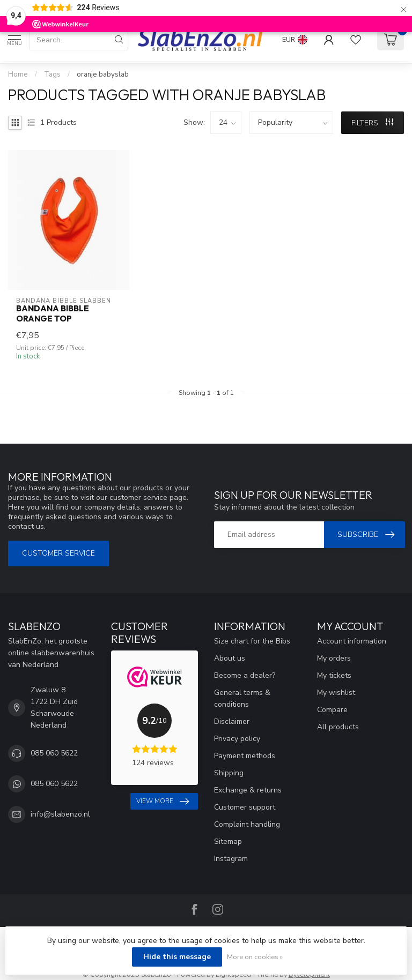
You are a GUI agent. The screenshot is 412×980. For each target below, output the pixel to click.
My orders (334, 658)
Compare (332, 710)
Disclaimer (232, 721)
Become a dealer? (245, 675)
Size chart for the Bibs (252, 641)
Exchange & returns (248, 790)
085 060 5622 (54, 753)
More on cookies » (255, 957)
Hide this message (177, 957)
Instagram (231, 859)
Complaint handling (247, 824)
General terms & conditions (242, 698)
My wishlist (336, 693)
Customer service (58, 553)
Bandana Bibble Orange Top (53, 313)
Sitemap (228, 841)
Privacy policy (237, 739)
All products (338, 727)
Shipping (229, 773)
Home (18, 74)
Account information (352, 641)
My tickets (334, 675)
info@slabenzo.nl (60, 814)
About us (230, 658)
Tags (52, 74)
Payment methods (245, 756)
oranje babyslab (103, 74)
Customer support (245, 807)
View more (163, 802)
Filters (372, 123)
